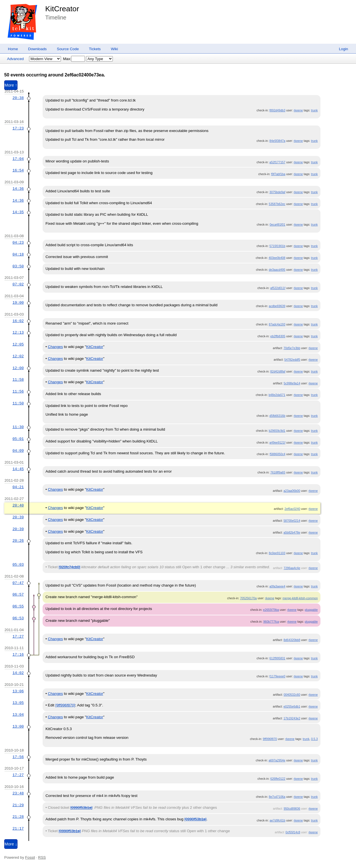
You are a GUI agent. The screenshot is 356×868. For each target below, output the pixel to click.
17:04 (18, 159)
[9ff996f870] (65, 705)
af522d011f (278, 288)
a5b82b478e (292, 532)
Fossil (30, 857)
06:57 (18, 594)
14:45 (18, 469)
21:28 (18, 817)
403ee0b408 (277, 258)
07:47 (18, 583)
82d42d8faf (278, 371)
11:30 (18, 427)
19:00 (18, 303)
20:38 (18, 98)
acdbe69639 (277, 306)
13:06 (18, 691)
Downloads (38, 49)
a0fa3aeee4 (277, 586)
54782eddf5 (292, 360)
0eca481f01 (278, 224)
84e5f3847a (277, 141)
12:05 (18, 344)
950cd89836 (292, 808)
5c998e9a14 (292, 383)
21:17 (18, 829)
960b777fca (271, 622)
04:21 (18, 487)
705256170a (248, 598)
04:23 (18, 243)
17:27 (18, 636)
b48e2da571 (277, 395)
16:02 (18, 321)
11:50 (18, 403)
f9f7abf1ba (278, 174)
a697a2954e (277, 760)
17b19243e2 (292, 718)
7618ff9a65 (278, 472)
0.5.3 (315, 739)
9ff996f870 (270, 739)
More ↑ (11, 85)
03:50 (18, 266)
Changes (55, 347)
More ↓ (11, 844)
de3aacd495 (277, 270)
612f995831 (277, 658)
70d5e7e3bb (292, 348)
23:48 (18, 793)
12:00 (18, 368)
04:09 (18, 451)
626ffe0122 (278, 779)
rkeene (298, 110)
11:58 (18, 380)
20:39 (18, 517)
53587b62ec (277, 204)
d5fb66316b (277, 416)
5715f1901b (277, 246)
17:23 (18, 128)
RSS (42, 857)
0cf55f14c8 (293, 832)
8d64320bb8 (292, 640)
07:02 (18, 284)
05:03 (18, 565)
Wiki (114, 49)
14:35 (18, 212)
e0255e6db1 (292, 706)
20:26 (18, 541)
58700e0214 (292, 521)
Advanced (15, 59)
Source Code (68, 49)
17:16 (18, 655)
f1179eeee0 (277, 676)
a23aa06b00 (292, 491)
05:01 (18, 439)
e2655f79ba (271, 610)
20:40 (18, 505)
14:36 (18, 189)
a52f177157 (277, 162)
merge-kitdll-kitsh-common (300, 598)
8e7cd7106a (277, 797)
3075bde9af (277, 192)
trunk (315, 110)
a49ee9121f (277, 442)
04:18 (18, 254)
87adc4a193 (277, 324)
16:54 (18, 170)
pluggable (311, 610)
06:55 (18, 606)
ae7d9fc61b (278, 820)
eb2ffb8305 (278, 336)
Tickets (95, 49)
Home (13, 49)
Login (343, 49)
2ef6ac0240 (292, 509)
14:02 (18, 673)
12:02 (18, 356)
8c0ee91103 (277, 553)
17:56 (18, 757)
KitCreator (62, 9)
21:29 (18, 805)
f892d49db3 (277, 110)
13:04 (18, 715)
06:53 (18, 618)
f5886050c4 (278, 454)
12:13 (18, 332)
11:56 (18, 391)
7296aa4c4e (292, 568)
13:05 (18, 703)
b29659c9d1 (277, 431)
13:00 (18, 726)
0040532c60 (292, 695)
